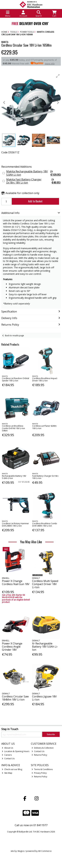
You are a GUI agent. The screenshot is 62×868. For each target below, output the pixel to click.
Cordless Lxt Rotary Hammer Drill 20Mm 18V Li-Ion (15, 525)
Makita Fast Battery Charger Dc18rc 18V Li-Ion (34, 181)
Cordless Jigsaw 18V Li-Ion (44, 698)
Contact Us (8, 759)
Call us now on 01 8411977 (31, 825)
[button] (58, 76)
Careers (7, 755)
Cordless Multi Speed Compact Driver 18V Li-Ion (45, 584)
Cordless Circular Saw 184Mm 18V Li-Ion (15, 698)
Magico (21, 851)
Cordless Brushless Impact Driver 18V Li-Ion (45, 379)
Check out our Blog (12, 769)
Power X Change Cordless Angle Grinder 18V (12, 647)
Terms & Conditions (42, 769)
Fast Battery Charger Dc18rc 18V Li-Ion (45, 477)
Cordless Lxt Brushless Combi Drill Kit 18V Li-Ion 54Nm (13, 428)
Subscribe (51, 734)
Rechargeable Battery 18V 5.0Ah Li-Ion (14, 477)
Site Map (7, 773)
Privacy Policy (39, 773)
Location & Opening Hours (16, 751)
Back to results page (14, 336)
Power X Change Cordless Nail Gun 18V (16, 583)
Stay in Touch (10, 729)
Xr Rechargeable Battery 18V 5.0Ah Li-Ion (45, 647)
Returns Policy (39, 755)
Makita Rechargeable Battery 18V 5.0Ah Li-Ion (34, 173)
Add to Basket (35, 201)
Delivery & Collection (43, 748)
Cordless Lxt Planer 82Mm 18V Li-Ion (44, 427)
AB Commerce (45, 851)
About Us (7, 748)
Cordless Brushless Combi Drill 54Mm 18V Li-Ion (45, 525)
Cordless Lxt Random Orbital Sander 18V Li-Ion (16, 379)
